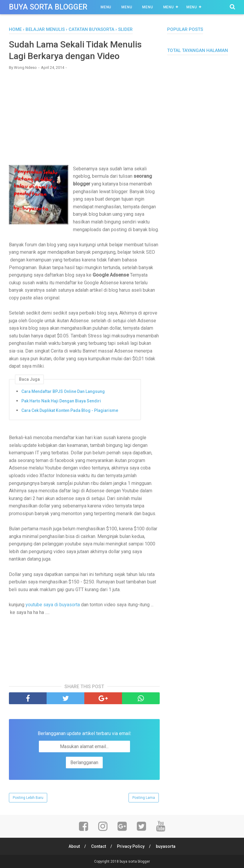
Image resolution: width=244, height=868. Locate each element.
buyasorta (166, 846)
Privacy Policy (131, 846)
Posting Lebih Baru (28, 798)
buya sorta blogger (48, 7)
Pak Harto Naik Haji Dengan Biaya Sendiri (61, 401)
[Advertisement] (84, 118)
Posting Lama (144, 798)
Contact (99, 846)
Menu (106, 7)
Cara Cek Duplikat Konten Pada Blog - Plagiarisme (70, 410)
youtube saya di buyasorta (53, 605)
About (74, 846)
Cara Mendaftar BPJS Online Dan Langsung (63, 391)
